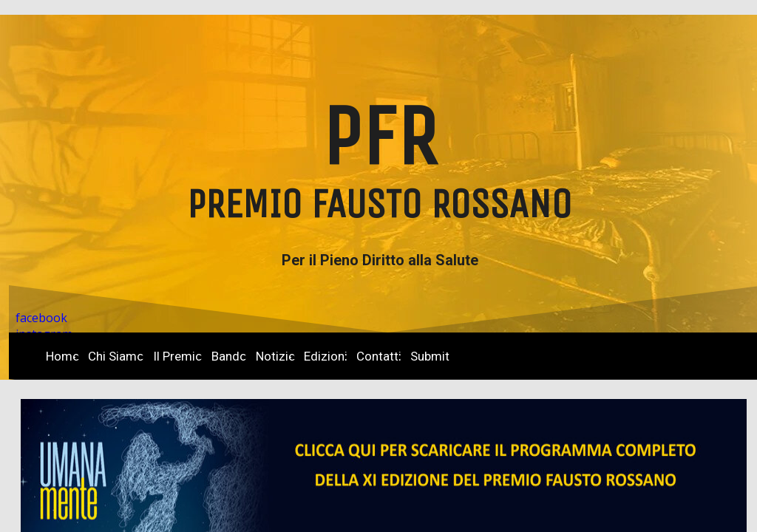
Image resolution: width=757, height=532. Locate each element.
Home (62, 356)
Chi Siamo (116, 356)
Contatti (379, 356)
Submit (430, 356)
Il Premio (178, 356)
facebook (41, 318)
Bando (229, 356)
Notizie (275, 356)
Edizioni (326, 356)
